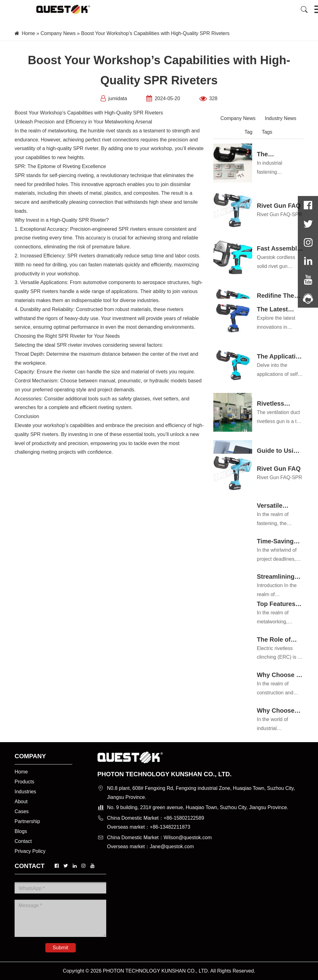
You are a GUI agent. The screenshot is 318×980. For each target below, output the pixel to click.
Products (24, 782)
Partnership (27, 821)
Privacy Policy (30, 851)
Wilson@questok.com (188, 837)
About (21, 802)
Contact (23, 841)
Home (28, 33)
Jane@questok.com (172, 846)
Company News (58, 33)
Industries (25, 792)
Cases (22, 811)
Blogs (21, 831)
